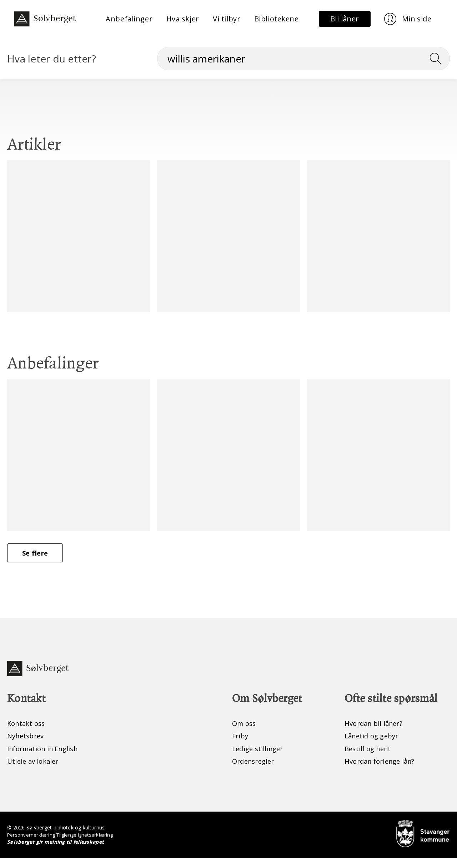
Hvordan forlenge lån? (383, 771)
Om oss (245, 732)
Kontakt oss (28, 732)
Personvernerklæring (32, 845)
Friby (241, 745)
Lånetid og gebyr (374, 745)
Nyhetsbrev (27, 745)
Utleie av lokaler (35, 771)
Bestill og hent (370, 758)
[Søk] (303, 59)
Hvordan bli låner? (376, 732)
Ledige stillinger (260, 758)
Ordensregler (255, 771)
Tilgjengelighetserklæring (88, 845)
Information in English (46, 758)
